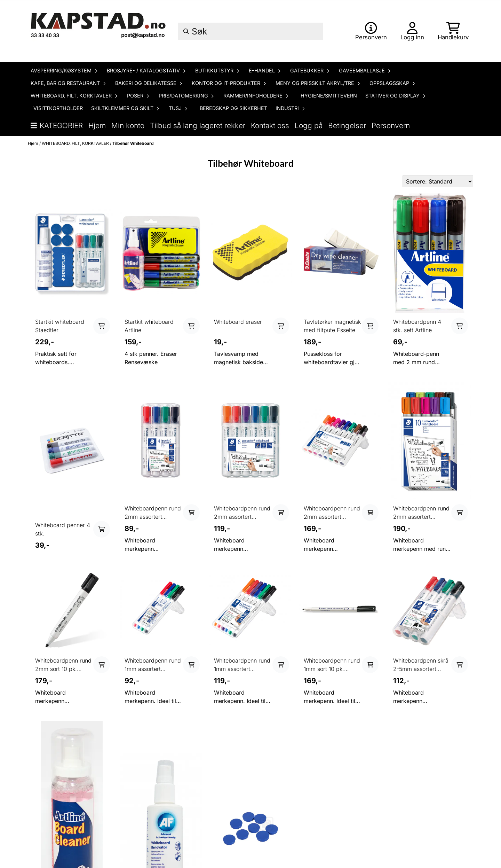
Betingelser (347, 126)
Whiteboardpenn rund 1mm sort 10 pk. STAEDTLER (332, 665)
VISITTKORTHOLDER (58, 108)
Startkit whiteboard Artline (149, 326)
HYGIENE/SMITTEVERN (329, 96)
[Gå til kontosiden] (371, 31)
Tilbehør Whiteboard (133, 143)
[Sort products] (438, 181)
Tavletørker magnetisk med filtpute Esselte (332, 326)
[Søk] (250, 31)
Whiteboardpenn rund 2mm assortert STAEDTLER (153, 513)
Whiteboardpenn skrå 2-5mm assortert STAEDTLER (421, 665)
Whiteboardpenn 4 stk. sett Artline (417, 326)
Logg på (309, 126)
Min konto (128, 126)
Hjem (97, 126)
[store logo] (99, 31)
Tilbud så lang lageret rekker (198, 126)
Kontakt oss (270, 126)
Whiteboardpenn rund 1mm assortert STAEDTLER (153, 665)
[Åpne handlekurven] (453, 31)
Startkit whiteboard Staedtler (60, 326)
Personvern (391, 126)
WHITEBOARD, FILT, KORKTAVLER (76, 143)
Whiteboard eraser (238, 322)
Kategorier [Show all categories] (57, 126)
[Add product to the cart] (102, 326)
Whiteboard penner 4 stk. (63, 529)
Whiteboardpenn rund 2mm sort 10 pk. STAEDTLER (63, 665)
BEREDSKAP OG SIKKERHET (233, 108)
